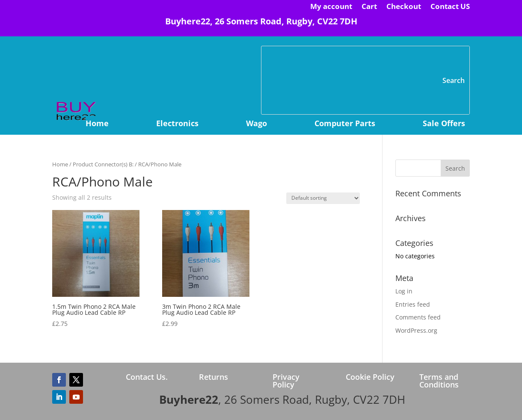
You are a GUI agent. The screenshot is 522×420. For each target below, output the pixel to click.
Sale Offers (444, 124)
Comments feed (418, 317)
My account (331, 7)
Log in (404, 291)
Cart (369, 7)
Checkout (404, 7)
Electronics (177, 124)
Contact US (450, 7)
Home (97, 124)
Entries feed (413, 304)
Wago (257, 124)
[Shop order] (323, 198)
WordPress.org (416, 330)
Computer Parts (345, 124)
